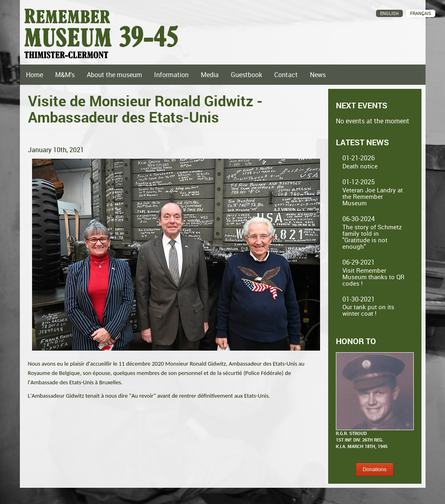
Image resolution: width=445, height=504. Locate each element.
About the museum (114, 75)
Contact (286, 75)
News (318, 75)
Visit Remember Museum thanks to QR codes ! (373, 277)
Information (171, 75)
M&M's (65, 75)
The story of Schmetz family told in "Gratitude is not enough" (372, 237)
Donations (375, 469)
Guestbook (246, 75)
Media (210, 75)
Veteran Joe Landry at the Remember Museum (373, 196)
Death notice (360, 166)
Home (34, 75)
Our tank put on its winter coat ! (368, 310)
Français (421, 13)
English (389, 13)
